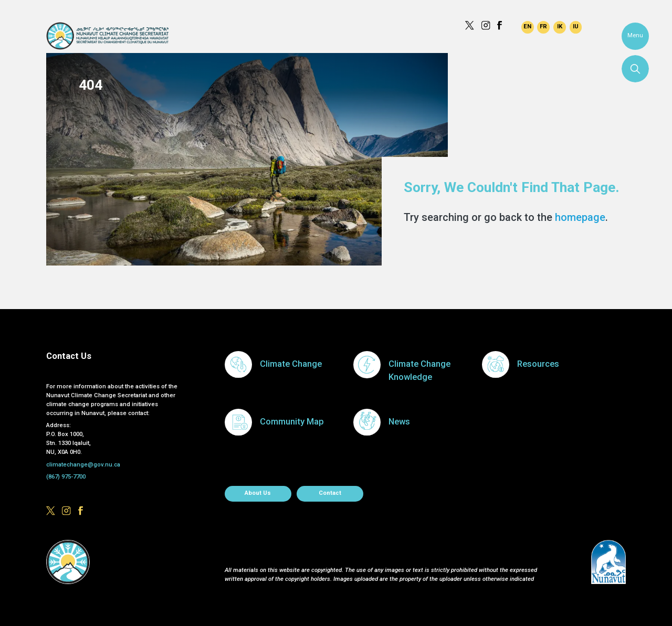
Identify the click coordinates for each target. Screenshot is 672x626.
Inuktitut (576, 27)
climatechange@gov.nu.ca (83, 465)
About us (258, 493)
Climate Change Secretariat (107, 36)
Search (635, 69)
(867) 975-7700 (66, 477)
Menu (635, 35)
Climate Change (291, 364)
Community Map (292, 422)
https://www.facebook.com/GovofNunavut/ (502, 25)
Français (543, 27)
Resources (538, 364)
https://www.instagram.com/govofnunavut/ (486, 25)
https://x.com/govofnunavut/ (470, 25)
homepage (580, 217)
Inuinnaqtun (560, 27)
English (528, 27)
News (399, 422)
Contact (330, 493)
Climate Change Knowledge (419, 370)
